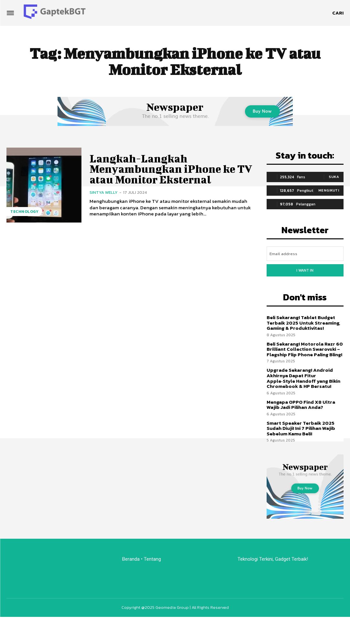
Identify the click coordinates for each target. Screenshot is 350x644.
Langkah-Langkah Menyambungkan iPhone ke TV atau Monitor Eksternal (171, 169)
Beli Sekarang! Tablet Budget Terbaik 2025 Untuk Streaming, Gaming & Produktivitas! (303, 323)
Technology (24, 212)
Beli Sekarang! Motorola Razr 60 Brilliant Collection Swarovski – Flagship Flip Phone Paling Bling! (305, 349)
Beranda (131, 559)
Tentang (153, 559)
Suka (334, 177)
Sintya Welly (104, 192)
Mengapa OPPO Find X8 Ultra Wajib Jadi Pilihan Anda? (301, 404)
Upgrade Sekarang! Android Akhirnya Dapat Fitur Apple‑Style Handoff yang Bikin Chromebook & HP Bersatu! (303, 378)
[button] (338, 13)
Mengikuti (329, 190)
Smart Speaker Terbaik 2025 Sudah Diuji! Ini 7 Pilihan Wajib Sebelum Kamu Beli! (301, 428)
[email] (305, 254)
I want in (305, 270)
